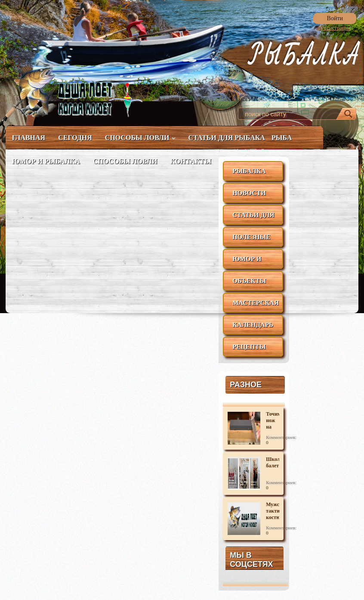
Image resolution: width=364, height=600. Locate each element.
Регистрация (336, 28)
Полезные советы (251, 240)
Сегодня (75, 138)
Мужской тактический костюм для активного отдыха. (273, 511)
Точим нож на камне (273, 421)
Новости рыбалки (249, 196)
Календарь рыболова (253, 328)
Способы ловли (140, 138)
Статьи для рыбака (227, 138)
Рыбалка (249, 171)
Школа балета (273, 462)
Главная (29, 138)
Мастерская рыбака (256, 306)
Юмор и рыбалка (46, 161)
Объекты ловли (249, 284)
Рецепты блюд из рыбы (249, 350)
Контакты (191, 161)
